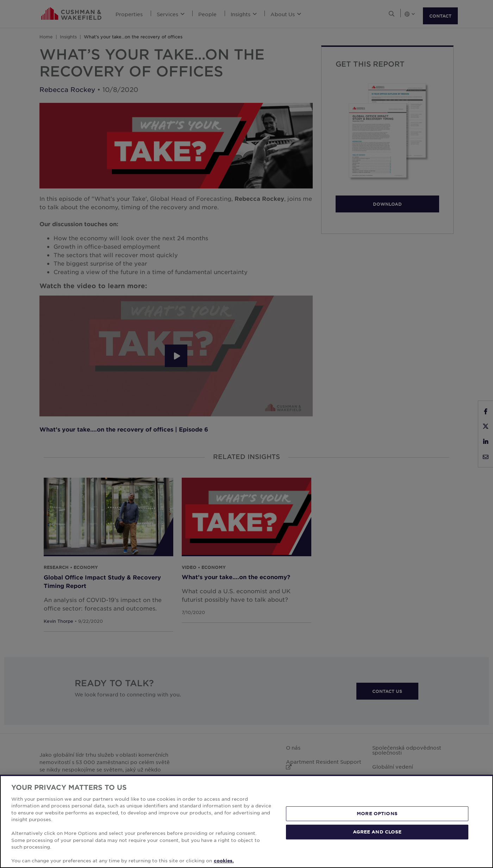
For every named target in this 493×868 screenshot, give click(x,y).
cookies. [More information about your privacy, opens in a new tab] (224, 861)
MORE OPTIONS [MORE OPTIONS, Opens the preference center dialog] (377, 813)
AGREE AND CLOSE (377, 832)
